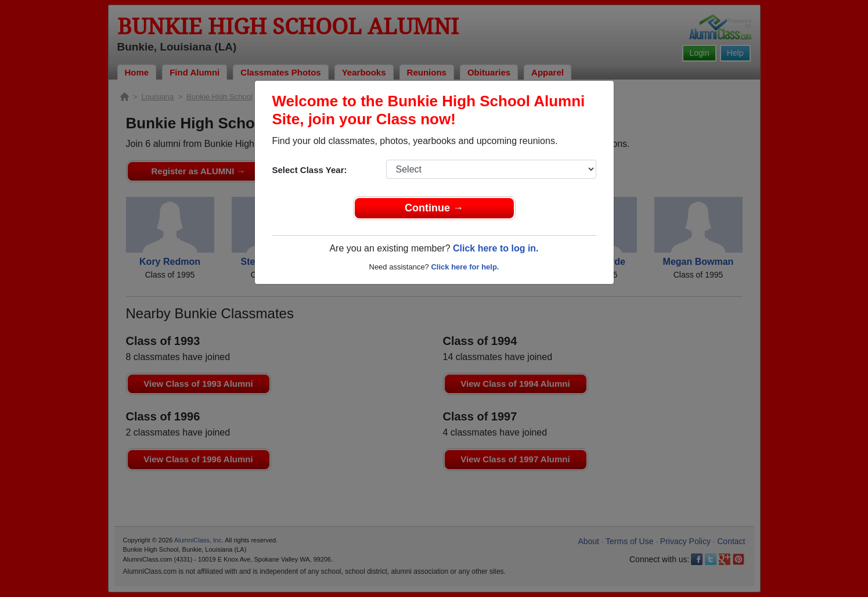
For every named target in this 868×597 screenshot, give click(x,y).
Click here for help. (465, 267)
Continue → (434, 208)
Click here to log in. (496, 248)
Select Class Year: (310, 170)
